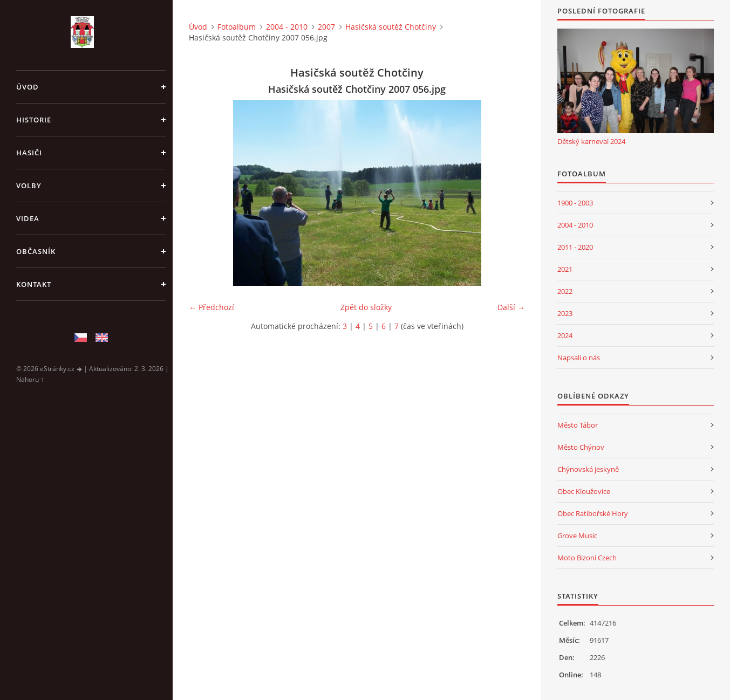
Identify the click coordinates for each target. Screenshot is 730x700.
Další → (511, 307)
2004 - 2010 (287, 27)
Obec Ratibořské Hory (593, 513)
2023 (565, 313)
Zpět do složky (366, 307)
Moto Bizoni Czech (587, 558)
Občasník (36, 251)
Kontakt (34, 284)
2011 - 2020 (575, 247)
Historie (34, 120)
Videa (28, 218)
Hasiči (29, 153)
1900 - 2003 (575, 203)
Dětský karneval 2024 (591, 141)
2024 (565, 335)
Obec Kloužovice (584, 491)
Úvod (28, 87)
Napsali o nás (579, 358)
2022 (565, 291)
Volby (29, 186)
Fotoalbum (237, 27)
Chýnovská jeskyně (588, 469)
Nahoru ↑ (30, 379)
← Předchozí (212, 307)
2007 (326, 27)
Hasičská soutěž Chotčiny (391, 27)
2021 (565, 269)
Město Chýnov (581, 447)
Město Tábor (578, 425)
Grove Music (577, 536)
